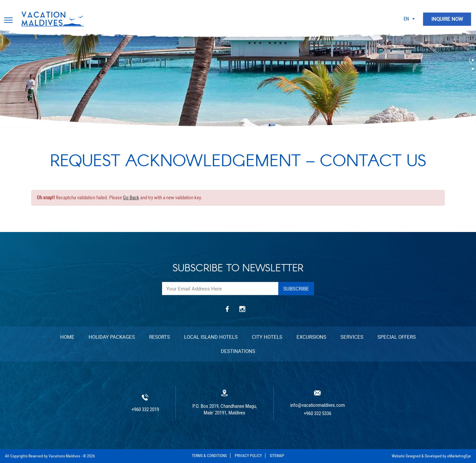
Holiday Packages (112, 337)
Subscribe (296, 289)
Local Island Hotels (211, 337)
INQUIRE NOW (447, 19)
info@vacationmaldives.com (317, 405)
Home (67, 337)
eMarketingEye (459, 456)
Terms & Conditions (209, 456)
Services (352, 337)
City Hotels (267, 337)
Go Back (131, 198)
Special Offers (397, 337)
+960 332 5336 (317, 414)
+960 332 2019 (145, 410)
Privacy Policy (248, 456)
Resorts (159, 337)
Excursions (311, 337)
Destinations (238, 351)
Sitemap (277, 456)
